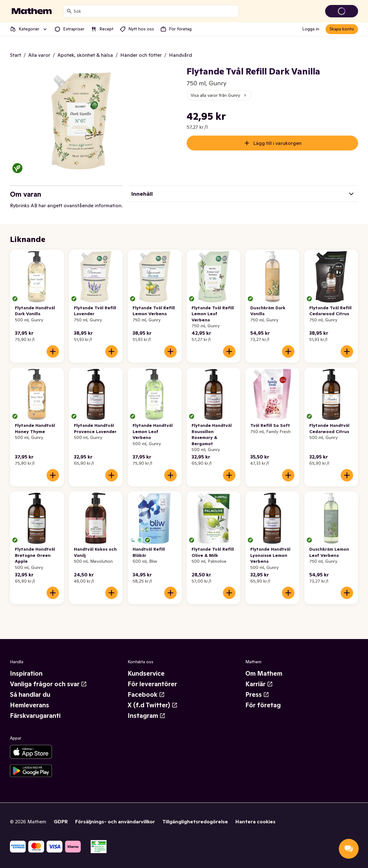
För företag (263, 705)
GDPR (61, 821)
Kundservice (146, 673)
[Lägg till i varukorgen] (53, 351)
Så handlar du (30, 695)
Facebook (146, 695)
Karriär (259, 684)
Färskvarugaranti (35, 716)
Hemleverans (30, 705)
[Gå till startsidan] (32, 11)
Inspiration (26, 673)
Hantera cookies (255, 821)
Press (257, 695)
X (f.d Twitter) (153, 705)
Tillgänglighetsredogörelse (195, 821)
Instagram (147, 716)
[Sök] (69, 11)
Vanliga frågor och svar (48, 684)
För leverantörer (152, 684)
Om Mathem (264, 673)
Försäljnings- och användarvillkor (115, 821)
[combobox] (155, 11)
